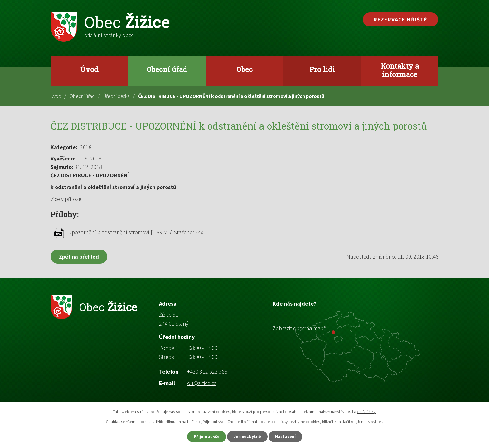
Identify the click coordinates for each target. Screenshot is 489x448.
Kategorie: (64, 147)
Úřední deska (116, 96)
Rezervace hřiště (400, 19)
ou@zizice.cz (202, 383)
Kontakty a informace (400, 70)
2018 (86, 147)
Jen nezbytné (247, 436)
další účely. (367, 412)
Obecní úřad (167, 69)
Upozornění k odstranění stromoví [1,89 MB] (120, 233)
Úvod (89, 69)
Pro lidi (322, 69)
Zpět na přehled (79, 257)
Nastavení (285, 436)
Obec (244, 69)
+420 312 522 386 (207, 372)
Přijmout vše (207, 436)
